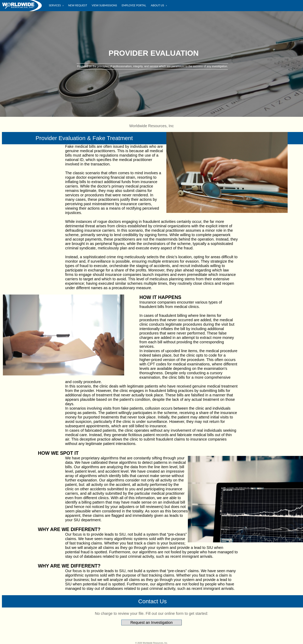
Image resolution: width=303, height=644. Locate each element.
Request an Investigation (151, 622)
